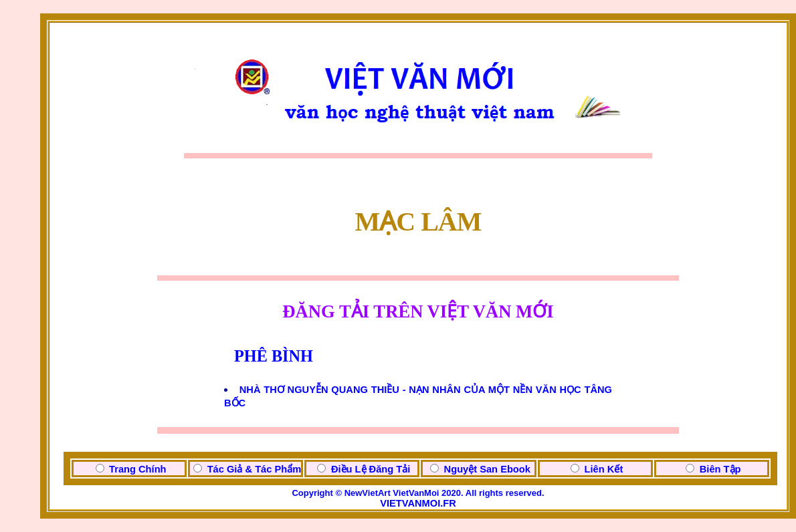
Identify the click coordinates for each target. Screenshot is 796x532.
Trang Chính (138, 469)
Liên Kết (604, 469)
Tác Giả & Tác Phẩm (255, 469)
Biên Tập (720, 469)
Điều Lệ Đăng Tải (371, 469)
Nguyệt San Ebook (487, 469)
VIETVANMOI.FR (418, 503)
